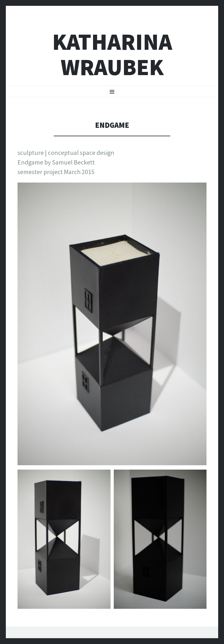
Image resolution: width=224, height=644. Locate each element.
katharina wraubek (112, 54)
